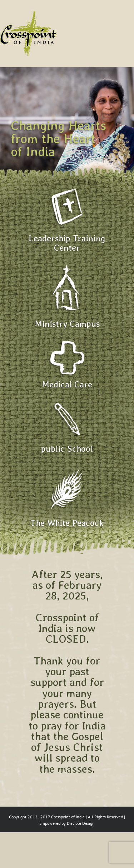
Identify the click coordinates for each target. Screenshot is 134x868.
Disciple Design (81, 823)
